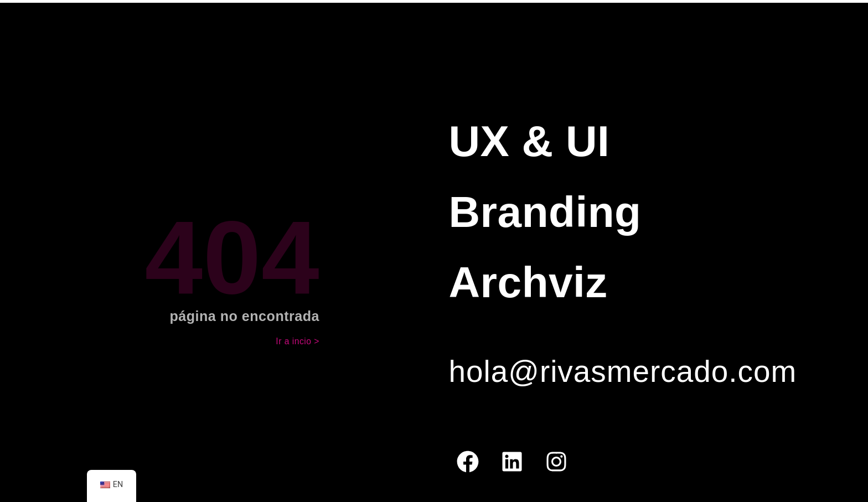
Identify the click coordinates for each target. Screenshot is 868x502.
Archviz (528, 282)
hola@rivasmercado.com (622, 371)
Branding (545, 212)
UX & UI (529, 141)
